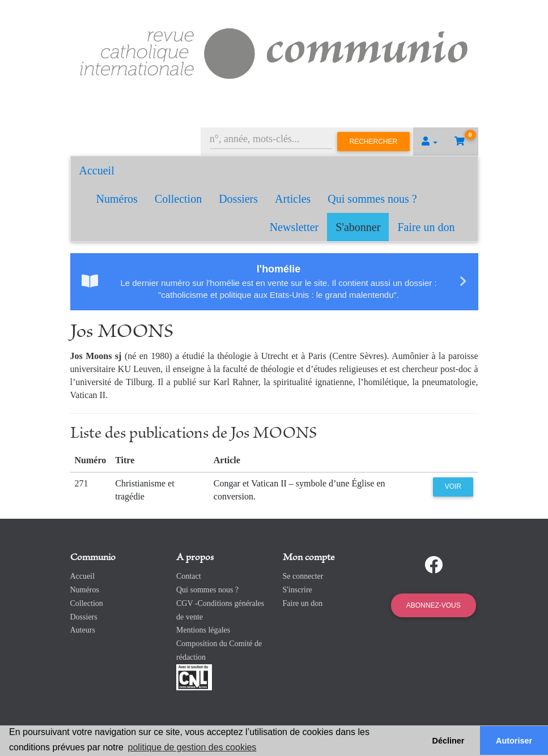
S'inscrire (298, 590)
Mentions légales (203, 630)
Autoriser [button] (514, 741)
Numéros (117, 199)
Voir (453, 486)
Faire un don (426, 227)
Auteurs (83, 630)
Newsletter (294, 227)
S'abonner (358, 227)
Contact (189, 576)
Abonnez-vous (434, 605)
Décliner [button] (449, 741)
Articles (293, 199)
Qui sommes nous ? (372, 199)
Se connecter (303, 576)
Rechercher (374, 142)
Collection (178, 199)
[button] (430, 142)
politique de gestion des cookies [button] (192, 747)
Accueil (97, 170)
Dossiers (238, 199)
